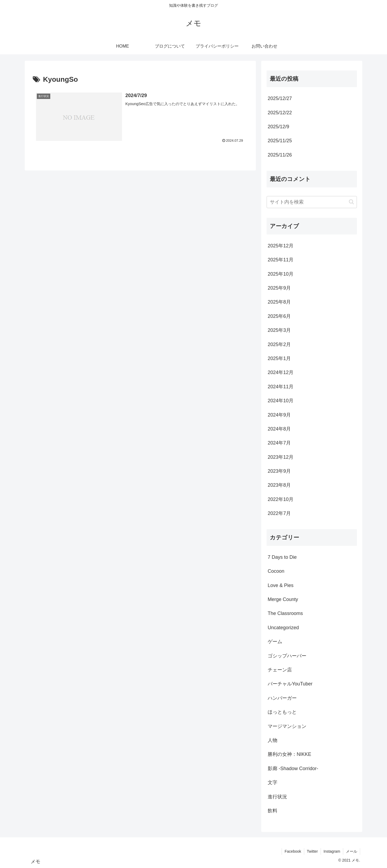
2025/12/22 (280, 113)
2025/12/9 (278, 127)
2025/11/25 (280, 141)
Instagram (332, 851)
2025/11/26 (280, 155)
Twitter (312, 851)
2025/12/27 (280, 98)
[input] (312, 202)
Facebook (293, 851)
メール (352, 851)
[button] (351, 202)
